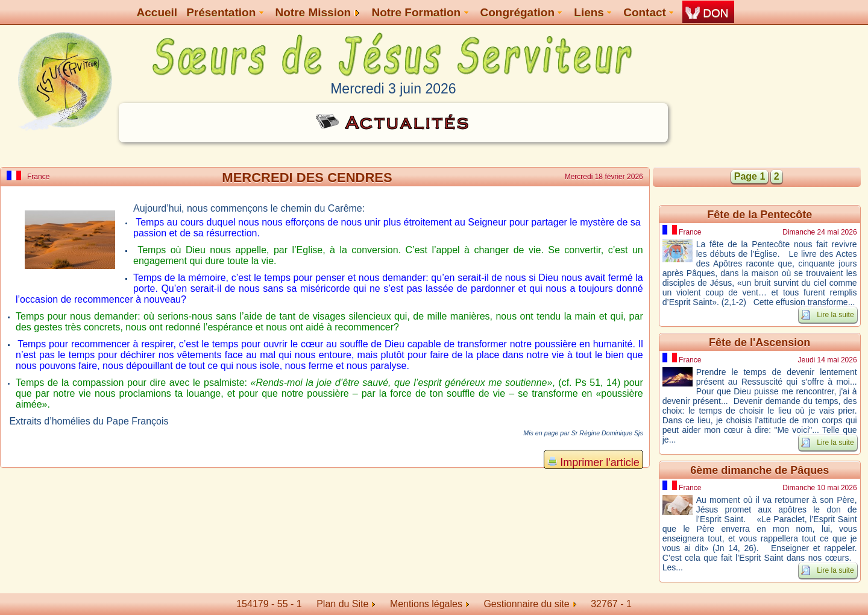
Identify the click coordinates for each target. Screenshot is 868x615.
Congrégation (521, 12)
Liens (593, 12)
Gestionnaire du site (530, 604)
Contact (648, 12)
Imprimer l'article (593, 462)
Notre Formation (420, 12)
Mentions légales (429, 604)
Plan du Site (342, 604)
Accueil (157, 12)
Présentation (225, 12)
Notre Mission (318, 12)
